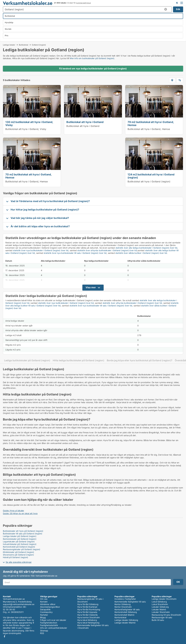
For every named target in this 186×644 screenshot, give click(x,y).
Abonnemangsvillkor (50, 607)
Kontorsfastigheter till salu (127, 609)
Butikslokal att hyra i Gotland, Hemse (149, 129)
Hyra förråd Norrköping (89, 609)
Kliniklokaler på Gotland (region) (19, 552)
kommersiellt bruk (83, 3)
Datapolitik (45, 609)
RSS (42, 633)
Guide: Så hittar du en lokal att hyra (20, 513)
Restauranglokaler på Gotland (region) (22, 549)
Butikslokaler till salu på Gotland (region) (23, 534)
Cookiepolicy (46, 612)
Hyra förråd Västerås (87, 615)
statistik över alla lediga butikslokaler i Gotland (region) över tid (146, 248)
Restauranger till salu (162, 617)
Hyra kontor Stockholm (88, 617)
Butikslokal (24, 45)
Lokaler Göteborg (160, 607)
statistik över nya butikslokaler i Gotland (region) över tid (41, 250)
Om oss (44, 599)
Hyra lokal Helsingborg (88, 623)
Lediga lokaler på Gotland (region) (20, 536)
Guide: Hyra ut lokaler (13, 511)
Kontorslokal (120, 617)
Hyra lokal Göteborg (87, 620)
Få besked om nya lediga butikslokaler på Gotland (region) (93, 69)
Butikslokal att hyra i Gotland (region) (149, 181)
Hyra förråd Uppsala (87, 612)
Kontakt (44, 602)
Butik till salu (158, 620)
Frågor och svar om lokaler (53, 620)
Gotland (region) (39, 45)
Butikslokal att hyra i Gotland (85, 122)
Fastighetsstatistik (49, 625)
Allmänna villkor (48, 604)
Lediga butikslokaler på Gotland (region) (27, 360)
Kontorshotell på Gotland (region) (19, 547)
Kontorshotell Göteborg (126, 612)
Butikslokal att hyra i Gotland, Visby (26, 129)
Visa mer (91, 287)
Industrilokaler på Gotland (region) (20, 544)
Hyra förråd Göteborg (88, 604)
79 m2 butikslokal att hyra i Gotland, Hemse (151, 123)
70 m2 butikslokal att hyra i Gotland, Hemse (28, 176)
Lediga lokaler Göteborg (126, 620)
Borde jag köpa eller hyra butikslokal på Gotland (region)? (139, 360)
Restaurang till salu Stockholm (166, 615)
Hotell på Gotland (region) (15, 557)
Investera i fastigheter (125, 599)
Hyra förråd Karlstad (87, 607)
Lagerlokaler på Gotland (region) (19, 542)
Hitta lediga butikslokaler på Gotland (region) (78, 360)
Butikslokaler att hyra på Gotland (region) (23, 531)
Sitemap (44, 631)
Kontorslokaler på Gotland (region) (20, 539)
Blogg (43, 617)
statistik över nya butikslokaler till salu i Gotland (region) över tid (75, 253)
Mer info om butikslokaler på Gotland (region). (92, 58)
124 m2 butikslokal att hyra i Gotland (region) (151, 176)
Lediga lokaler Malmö (125, 623)
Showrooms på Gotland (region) (18, 555)
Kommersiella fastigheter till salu (130, 602)
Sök (178, 9)
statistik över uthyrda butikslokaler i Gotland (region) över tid (107, 250)
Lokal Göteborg (159, 602)
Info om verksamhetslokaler (54, 628)
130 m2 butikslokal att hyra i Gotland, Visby (29, 123)
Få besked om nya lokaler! (177, 3)
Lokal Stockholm (160, 604)
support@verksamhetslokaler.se (19, 604)
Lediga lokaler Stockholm (164, 599)
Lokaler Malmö (159, 609)
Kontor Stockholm (123, 607)
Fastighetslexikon (49, 623)
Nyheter (44, 615)
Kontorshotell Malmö (124, 615)
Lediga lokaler (9, 45)
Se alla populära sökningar (19, 562)
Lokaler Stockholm (161, 612)
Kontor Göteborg (123, 604)
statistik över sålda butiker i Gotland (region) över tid (141, 253)
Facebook (5, 636)
